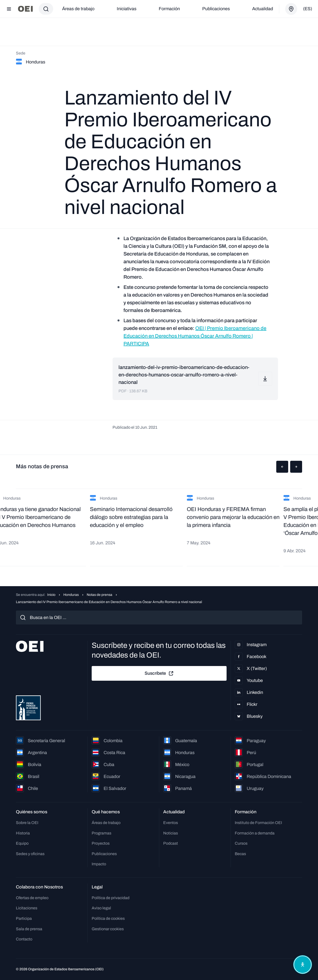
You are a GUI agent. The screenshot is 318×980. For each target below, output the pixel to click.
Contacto (24, 939)
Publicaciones (216, 9)
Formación (169, 9)
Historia (23, 833)
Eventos (171, 823)
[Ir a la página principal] (25, 9)
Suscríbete (159, 673)
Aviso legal (101, 908)
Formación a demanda (255, 833)
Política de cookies (108, 918)
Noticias (171, 833)
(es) (308, 9)
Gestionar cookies (108, 929)
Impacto (99, 864)
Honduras (71, 595)
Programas (101, 833)
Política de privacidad (111, 898)
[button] (282, 467)
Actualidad (263, 9)
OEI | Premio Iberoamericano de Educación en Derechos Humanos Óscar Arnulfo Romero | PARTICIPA (195, 336)
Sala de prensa (29, 929)
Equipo (22, 843)
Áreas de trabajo (78, 9)
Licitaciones (27, 908)
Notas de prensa (99, 595)
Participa (24, 918)
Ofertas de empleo (32, 898)
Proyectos (101, 843)
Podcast (171, 843)
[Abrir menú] (9, 9)
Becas (240, 854)
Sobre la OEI (27, 823)
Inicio (51, 595)
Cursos (241, 843)
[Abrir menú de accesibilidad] (303, 965)
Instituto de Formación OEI (258, 823)
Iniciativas (127, 9)
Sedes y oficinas (30, 854)
